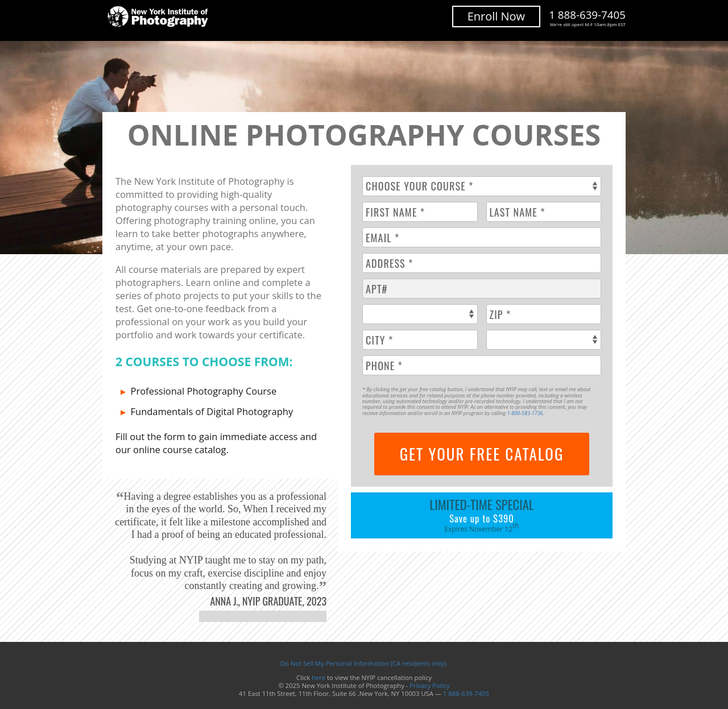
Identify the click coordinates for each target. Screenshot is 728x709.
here (318, 677)
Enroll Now (496, 16)
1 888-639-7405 (587, 18)
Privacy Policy (429, 685)
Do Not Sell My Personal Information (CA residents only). (364, 663)
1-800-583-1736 (525, 413)
